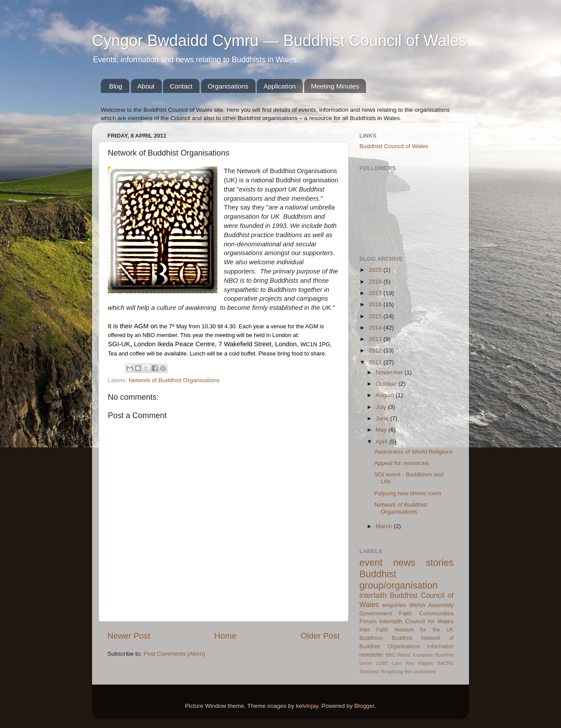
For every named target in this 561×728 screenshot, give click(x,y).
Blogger (365, 706)
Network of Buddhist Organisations (174, 380)
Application (279, 86)
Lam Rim (403, 663)
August (386, 395)
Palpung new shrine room (408, 493)
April (382, 442)
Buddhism (371, 638)
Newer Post (129, 636)
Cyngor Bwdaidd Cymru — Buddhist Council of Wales (279, 41)
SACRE (446, 663)
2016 (376, 304)
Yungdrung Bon (396, 671)
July (382, 407)
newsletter (371, 655)
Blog (116, 86)
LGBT (382, 663)
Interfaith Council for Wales (416, 621)
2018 (376, 282)
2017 (376, 293)
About (146, 86)
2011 (376, 362)
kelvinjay (307, 706)
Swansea (369, 671)
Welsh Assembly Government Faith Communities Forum (407, 613)
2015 (376, 316)
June (383, 418)
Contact (181, 86)
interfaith (373, 595)
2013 (376, 339)
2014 (376, 328)
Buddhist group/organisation (399, 580)
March (385, 526)
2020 (376, 270)
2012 (376, 350)
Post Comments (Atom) (174, 654)
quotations (425, 671)
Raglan (426, 663)
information (440, 646)
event (371, 563)
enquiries (394, 605)
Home (225, 636)
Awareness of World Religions (414, 452)
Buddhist (402, 638)
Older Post (320, 636)
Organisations (228, 86)
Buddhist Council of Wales (394, 146)
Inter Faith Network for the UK (407, 630)
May (382, 430)
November (390, 372)
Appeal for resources (402, 463)
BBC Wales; (399, 655)
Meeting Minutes (335, 86)
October (387, 384)
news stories (423, 563)
